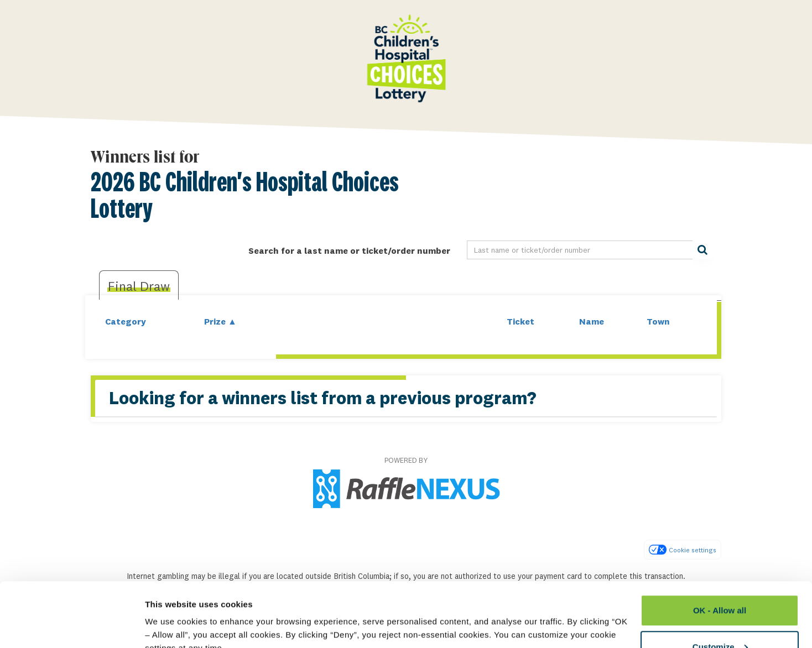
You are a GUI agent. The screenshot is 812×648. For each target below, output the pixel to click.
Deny (720, 618)
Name (592, 321)
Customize (720, 582)
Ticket (520, 321)
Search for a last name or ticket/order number (349, 250)
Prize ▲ (220, 321)
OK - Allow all (720, 546)
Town (658, 321)
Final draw (139, 286)
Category (126, 321)
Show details (171, 614)
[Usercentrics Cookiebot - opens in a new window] (72, 626)
